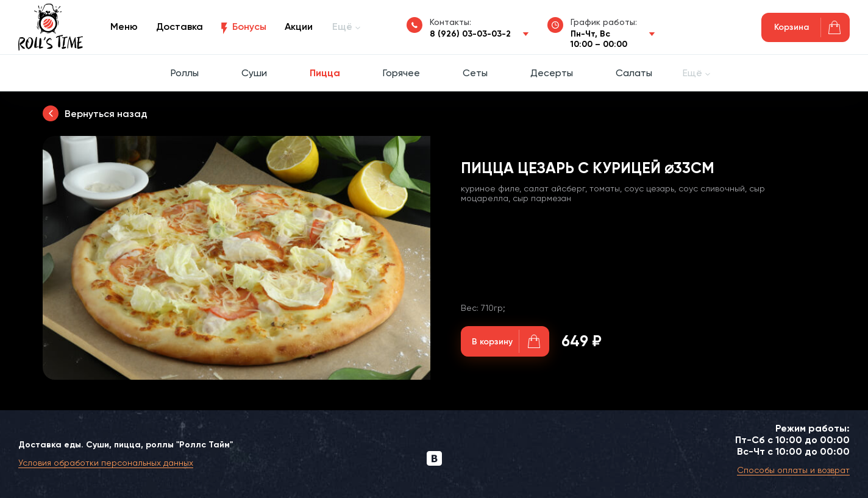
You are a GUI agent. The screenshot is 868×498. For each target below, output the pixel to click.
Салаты (634, 73)
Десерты (552, 73)
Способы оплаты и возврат (793, 470)
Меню (124, 27)
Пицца (325, 73)
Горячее (401, 73)
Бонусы (249, 27)
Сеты (475, 73)
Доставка (180, 27)
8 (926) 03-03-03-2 (470, 34)
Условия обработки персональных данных (106, 463)
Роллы (185, 73)
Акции (299, 27)
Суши (254, 73)
